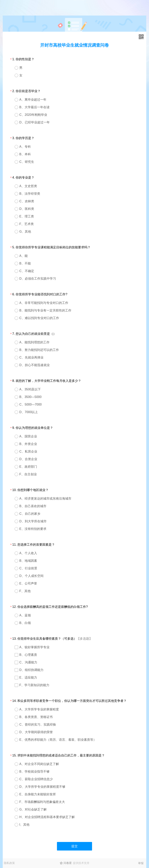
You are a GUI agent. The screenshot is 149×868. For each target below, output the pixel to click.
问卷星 (68, 863)
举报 (141, 863)
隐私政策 (9, 863)
